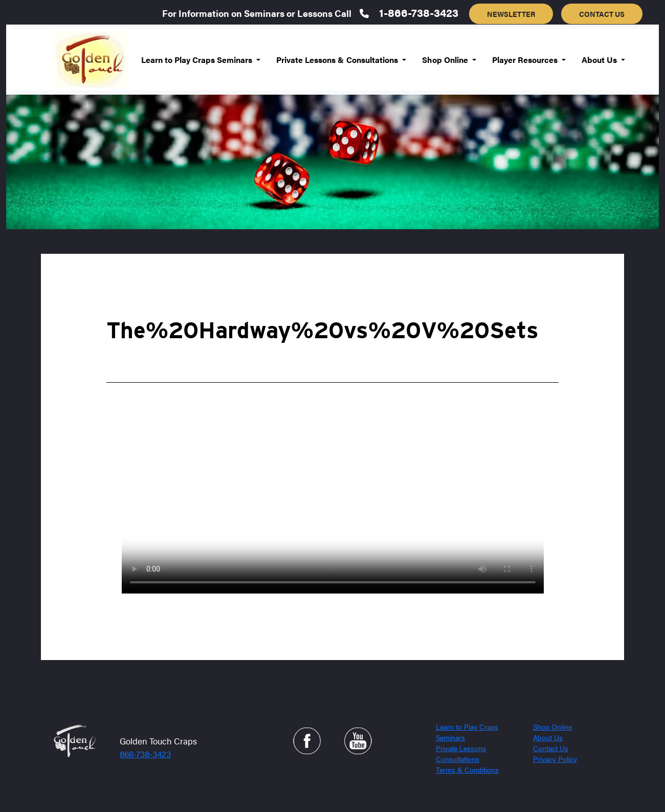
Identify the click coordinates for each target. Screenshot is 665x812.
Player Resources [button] (526, 60)
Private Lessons (461, 748)
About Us (548, 737)
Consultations (458, 759)
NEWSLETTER (511, 14)
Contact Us (551, 748)
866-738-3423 (145, 754)
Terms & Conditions (467, 770)
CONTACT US (602, 14)
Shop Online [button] (446, 60)
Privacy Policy (555, 759)
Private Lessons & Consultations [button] (338, 60)
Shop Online (552, 727)
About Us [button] (600, 60)
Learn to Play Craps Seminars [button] (198, 60)
